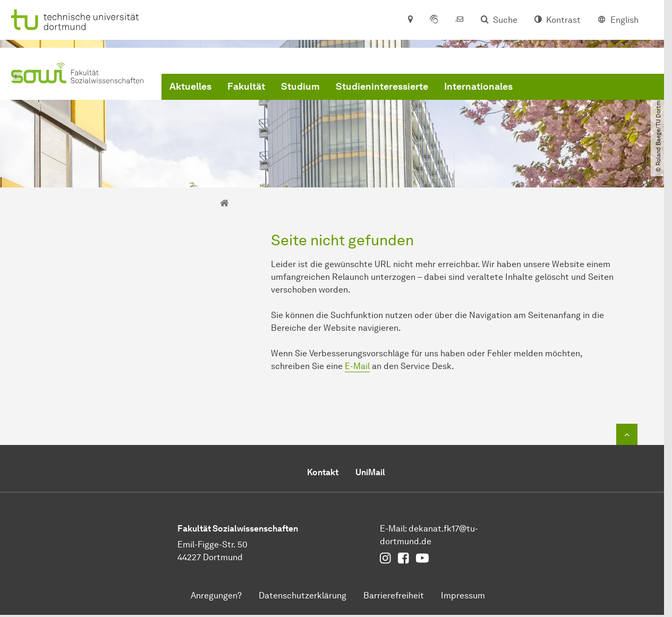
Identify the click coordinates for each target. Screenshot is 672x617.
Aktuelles (190, 87)
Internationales (478, 87)
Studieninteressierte (382, 87)
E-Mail (357, 366)
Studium (300, 87)
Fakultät (246, 87)
